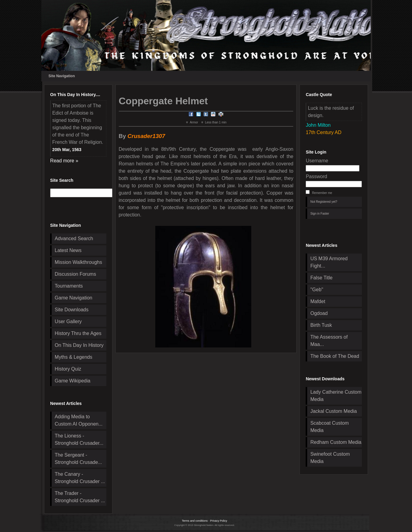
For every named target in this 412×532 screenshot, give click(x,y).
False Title (321, 278)
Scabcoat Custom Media (329, 427)
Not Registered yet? (324, 202)
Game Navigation (74, 298)
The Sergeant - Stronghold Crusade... (78, 459)
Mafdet (318, 301)
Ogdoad (319, 313)
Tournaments (69, 286)
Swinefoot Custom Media (330, 458)
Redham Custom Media (336, 442)
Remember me (322, 193)
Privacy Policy (219, 521)
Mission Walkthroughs (78, 262)
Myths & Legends (74, 357)
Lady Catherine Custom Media (336, 396)
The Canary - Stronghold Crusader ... (80, 478)
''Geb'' (317, 290)
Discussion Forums (75, 274)
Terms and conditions (195, 521)
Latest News (68, 250)
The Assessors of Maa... (329, 341)
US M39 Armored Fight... (329, 262)
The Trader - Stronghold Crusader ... (80, 497)
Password (316, 176)
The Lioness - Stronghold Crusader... (79, 439)
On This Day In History (79, 345)
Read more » (64, 161)
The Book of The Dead (335, 356)
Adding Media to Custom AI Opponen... (79, 420)
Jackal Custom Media (333, 411)
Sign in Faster (320, 214)
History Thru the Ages (78, 333)
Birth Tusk (321, 325)
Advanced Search (74, 238)
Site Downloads (72, 310)
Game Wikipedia (72, 381)
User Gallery (68, 321)
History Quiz (68, 369)
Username (317, 161)
